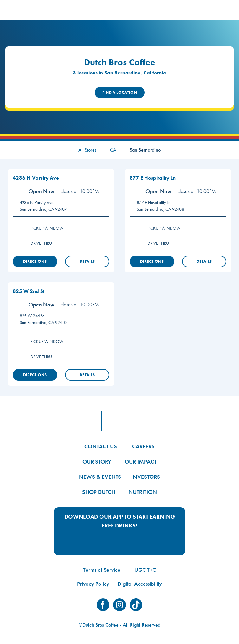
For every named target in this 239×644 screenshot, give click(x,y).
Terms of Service (102, 570)
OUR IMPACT (141, 461)
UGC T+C (145, 570)
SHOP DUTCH (99, 492)
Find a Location (120, 92)
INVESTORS (146, 477)
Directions (35, 261)
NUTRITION (143, 492)
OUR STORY (97, 461)
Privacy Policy (93, 584)
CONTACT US (101, 446)
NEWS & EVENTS (100, 477)
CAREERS (143, 446)
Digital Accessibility (140, 584)
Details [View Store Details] (87, 261)
